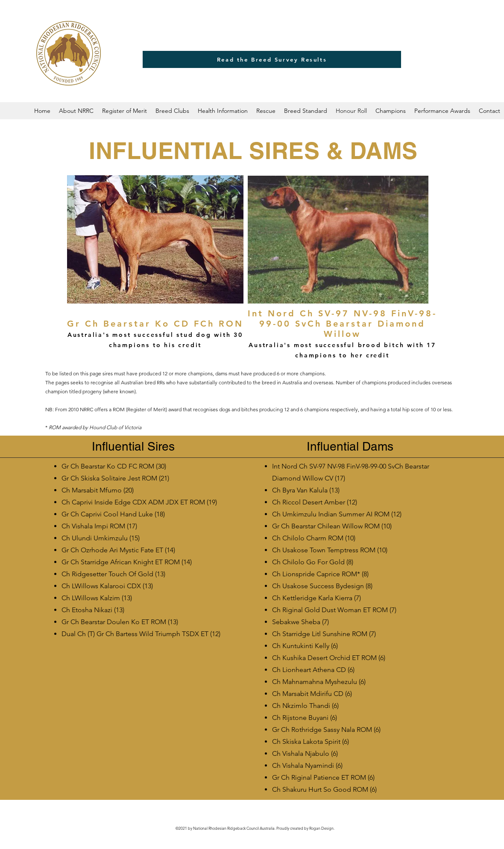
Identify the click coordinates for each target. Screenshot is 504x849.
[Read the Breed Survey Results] (272, 59)
